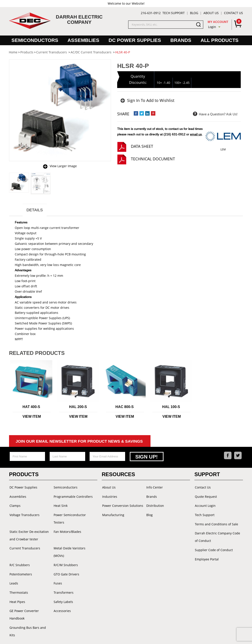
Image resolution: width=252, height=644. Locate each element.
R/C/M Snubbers (65, 555)
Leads (13, 573)
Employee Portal (206, 557)
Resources (118, 475)
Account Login (205, 505)
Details (35, 210)
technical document (153, 159)
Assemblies (83, 40)
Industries (109, 496)
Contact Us (233, 13)
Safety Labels (63, 591)
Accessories (62, 600)
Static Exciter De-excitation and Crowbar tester (29, 534)
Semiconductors (35, 40)
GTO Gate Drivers (66, 564)
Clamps (15, 505)
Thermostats (18, 582)
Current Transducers (24, 547)
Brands (181, 40)
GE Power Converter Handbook (24, 603)
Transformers (63, 582)
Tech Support (174, 13)
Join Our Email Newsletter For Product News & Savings (79, 442)
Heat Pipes (17, 591)
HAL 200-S (78, 407)
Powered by (155, 636)
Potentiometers (20, 564)
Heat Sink (60, 505)
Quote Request (205, 496)
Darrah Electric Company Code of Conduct (217, 535)
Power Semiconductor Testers (69, 518)
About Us (211, 13)
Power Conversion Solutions (122, 505)
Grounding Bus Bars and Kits (30, 616)
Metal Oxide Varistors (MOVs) (75, 547)
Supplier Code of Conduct (213, 548)
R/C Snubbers (19, 555)
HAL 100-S (171, 407)
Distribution (155, 505)
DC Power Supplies (135, 40)
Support (207, 475)
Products (24, 475)
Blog (194, 13)
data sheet (142, 146)
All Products (220, 40)
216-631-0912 (151, 13)
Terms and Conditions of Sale (216, 523)
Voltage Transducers (24, 514)
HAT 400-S (31, 407)
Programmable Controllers (73, 496)
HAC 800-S (125, 407)
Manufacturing (113, 514)
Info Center (154, 488)
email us (196, 134)
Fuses (57, 573)
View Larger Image (63, 166)
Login (212, 27)
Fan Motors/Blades (67, 530)
